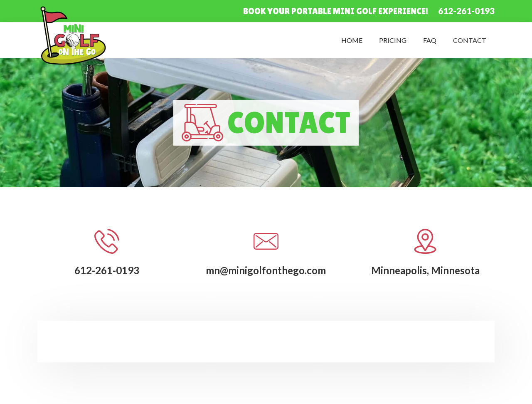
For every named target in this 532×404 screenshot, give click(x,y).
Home (352, 40)
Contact (470, 40)
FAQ (430, 40)
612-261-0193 (466, 11)
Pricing (393, 40)
